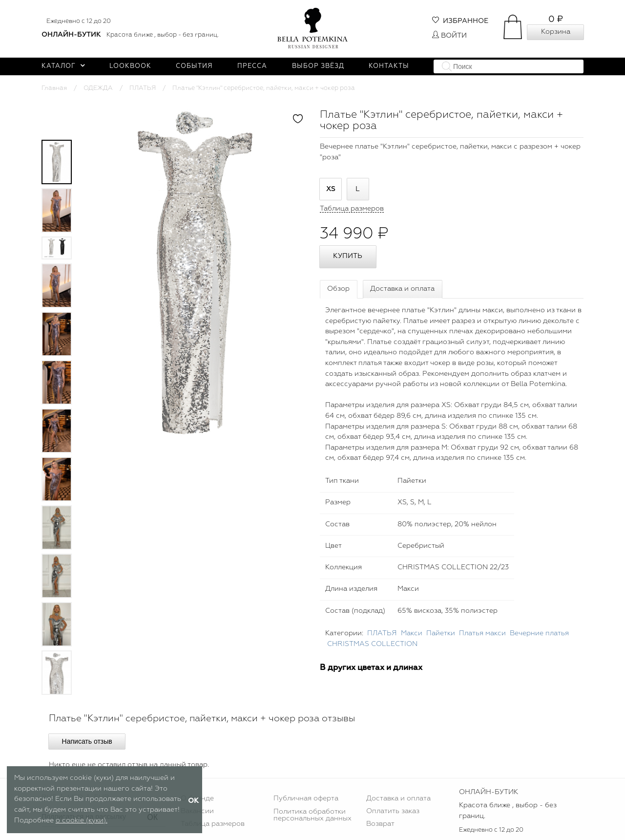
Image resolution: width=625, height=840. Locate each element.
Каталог (63, 66)
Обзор (338, 289)
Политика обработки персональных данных (312, 815)
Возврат (380, 824)
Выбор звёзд (318, 66)
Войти (449, 36)
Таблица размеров (213, 824)
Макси (412, 633)
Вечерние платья (539, 633)
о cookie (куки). (82, 820)
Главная (54, 88)
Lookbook (130, 66)
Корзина (556, 32)
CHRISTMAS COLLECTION (372, 644)
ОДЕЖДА (98, 88)
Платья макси (482, 633)
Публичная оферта (306, 798)
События (194, 66)
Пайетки (441, 633)
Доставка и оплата (402, 289)
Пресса (252, 66)
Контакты (389, 66)
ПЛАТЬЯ (143, 88)
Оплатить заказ (393, 811)
